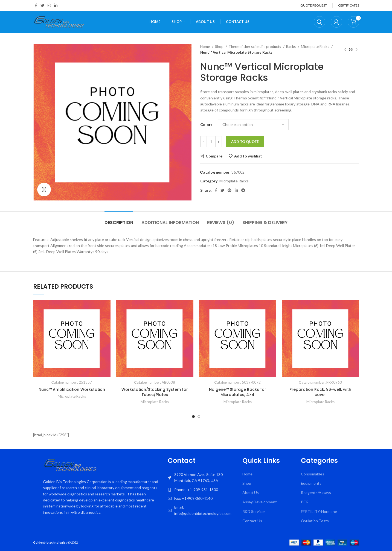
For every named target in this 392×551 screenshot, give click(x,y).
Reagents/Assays (316, 493)
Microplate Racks (315, 47)
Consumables (313, 474)
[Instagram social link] (49, 5)
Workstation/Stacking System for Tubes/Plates (155, 392)
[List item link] (202, 490)
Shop (220, 47)
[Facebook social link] (36, 5)
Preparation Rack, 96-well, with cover (320, 392)
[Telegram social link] (243, 190)
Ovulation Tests (315, 521)
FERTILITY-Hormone (319, 511)
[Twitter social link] (42, 5)
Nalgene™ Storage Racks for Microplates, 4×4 (238, 392)
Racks (291, 47)
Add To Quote (245, 142)
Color (205, 124)
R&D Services (254, 511)
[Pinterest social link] (230, 190)
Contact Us (252, 521)
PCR (305, 502)
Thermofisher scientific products (255, 47)
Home (205, 47)
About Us (251, 493)
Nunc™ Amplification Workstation (72, 389)
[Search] (320, 22)
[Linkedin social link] (56, 5)
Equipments (311, 483)
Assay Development (260, 502)
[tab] (119, 220)
